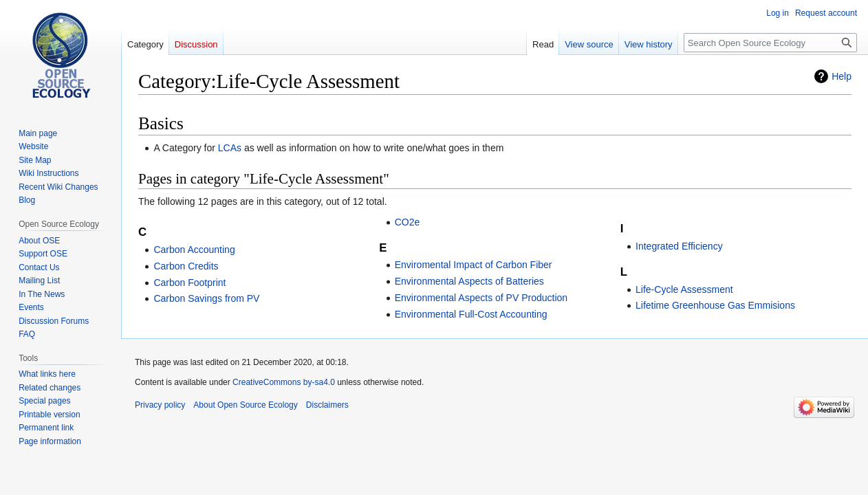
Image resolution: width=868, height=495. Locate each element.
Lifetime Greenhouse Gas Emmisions (715, 305)
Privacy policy (160, 405)
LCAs (230, 148)
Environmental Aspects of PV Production (481, 298)
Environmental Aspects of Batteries (469, 281)
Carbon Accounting (194, 250)
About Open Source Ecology (245, 405)
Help (842, 76)
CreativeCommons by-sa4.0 (284, 382)
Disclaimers (327, 405)
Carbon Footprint (189, 283)
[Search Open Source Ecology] (770, 43)
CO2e (408, 222)
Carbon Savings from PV (206, 298)
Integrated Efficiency (679, 246)
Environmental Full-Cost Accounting (471, 314)
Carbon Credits (186, 266)
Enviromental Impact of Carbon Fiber (474, 265)
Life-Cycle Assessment (684, 289)
